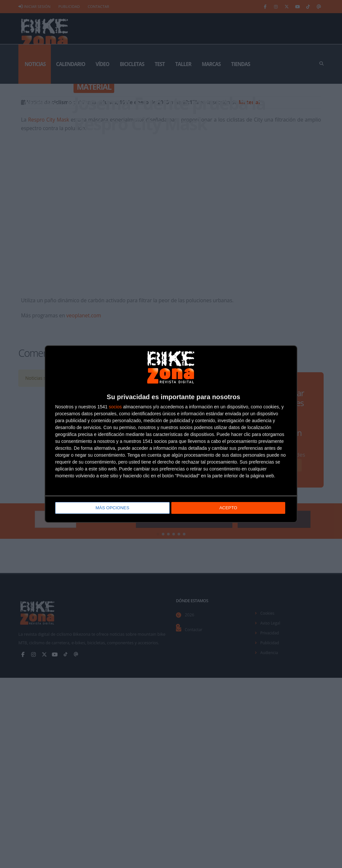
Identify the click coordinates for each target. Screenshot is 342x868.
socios (115, 407)
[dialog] (171, 434)
